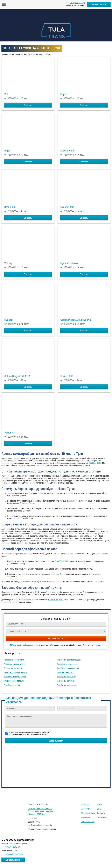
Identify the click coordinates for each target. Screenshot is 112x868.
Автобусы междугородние (15, 677)
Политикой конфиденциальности (26, 645)
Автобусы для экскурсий (14, 664)
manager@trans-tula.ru (14, 854)
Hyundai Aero (67, 207)
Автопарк (85, 804)
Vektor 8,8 (10, 433)
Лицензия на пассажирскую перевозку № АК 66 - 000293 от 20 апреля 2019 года (41, 811)
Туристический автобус (14, 681)
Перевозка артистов (66, 681)
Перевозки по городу (13, 668)
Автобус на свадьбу (12, 685)
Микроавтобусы (88, 813)
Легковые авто (88, 822)
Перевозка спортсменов (14, 660)
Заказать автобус (56, 638)
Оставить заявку (56, 741)
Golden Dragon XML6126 (17, 376)
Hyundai (9, 320)
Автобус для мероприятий (68, 668)
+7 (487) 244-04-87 (77, 3)
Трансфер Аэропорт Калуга (15, 672)
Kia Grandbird (67, 151)
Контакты (101, 813)
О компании (102, 817)
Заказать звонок (99, 4)
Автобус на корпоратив (67, 685)
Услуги (100, 804)
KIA (6, 94)
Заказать (28, 105)
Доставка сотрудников (67, 664)
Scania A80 (10, 207)
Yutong (8, 263)
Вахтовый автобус (65, 672)
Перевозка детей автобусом (69, 660)
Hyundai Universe (69, 263)
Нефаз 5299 (67, 376)
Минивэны (86, 817)
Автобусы (86, 809)
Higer (63, 94)
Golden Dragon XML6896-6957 (76, 320)
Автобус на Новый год (66, 677)
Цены (99, 809)
